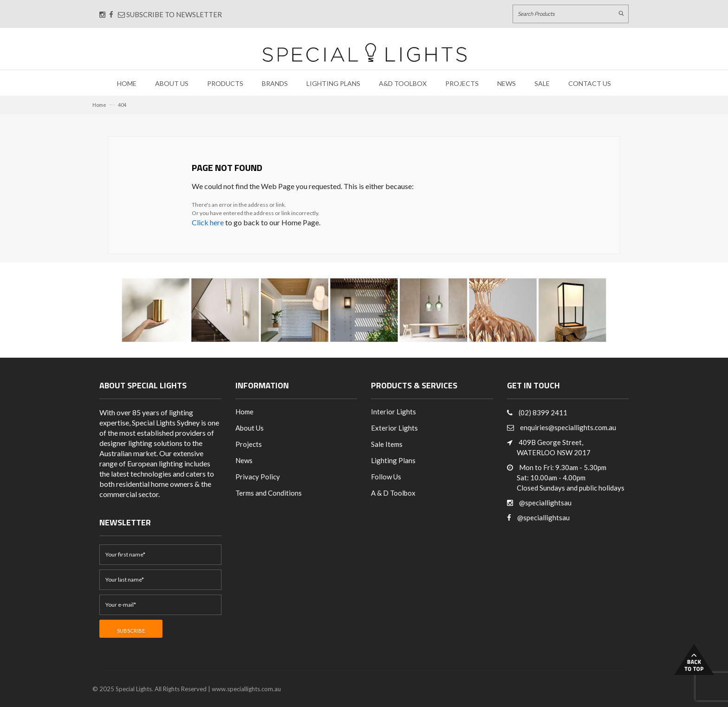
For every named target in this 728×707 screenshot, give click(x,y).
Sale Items (387, 444)
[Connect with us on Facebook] (111, 14)
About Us (172, 83)
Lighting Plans (333, 83)
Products (225, 83)
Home (127, 83)
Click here (208, 222)
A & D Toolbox (393, 493)
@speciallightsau (545, 503)
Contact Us (590, 83)
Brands (275, 83)
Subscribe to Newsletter (170, 14)
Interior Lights (393, 412)
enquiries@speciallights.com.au (568, 427)
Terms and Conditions (269, 493)
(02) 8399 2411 (543, 412)
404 (122, 105)
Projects (462, 83)
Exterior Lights (394, 428)
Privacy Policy (258, 477)
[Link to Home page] (364, 52)
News (507, 83)
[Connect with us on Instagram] (102, 14)
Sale (542, 83)
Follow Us (386, 477)
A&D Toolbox (403, 83)
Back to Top (694, 659)
